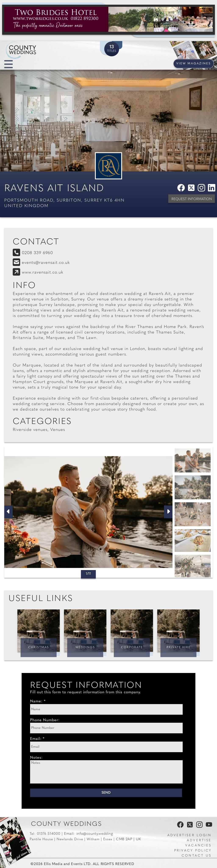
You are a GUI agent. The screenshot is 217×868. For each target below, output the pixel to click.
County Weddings (66, 824)
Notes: (36, 758)
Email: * (37, 739)
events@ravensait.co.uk (46, 263)
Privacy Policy (193, 851)
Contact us (197, 856)
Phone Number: (45, 720)
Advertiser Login (189, 835)
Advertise (199, 841)
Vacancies (198, 846)
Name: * (38, 701)
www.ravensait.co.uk (43, 273)
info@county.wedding (95, 834)
